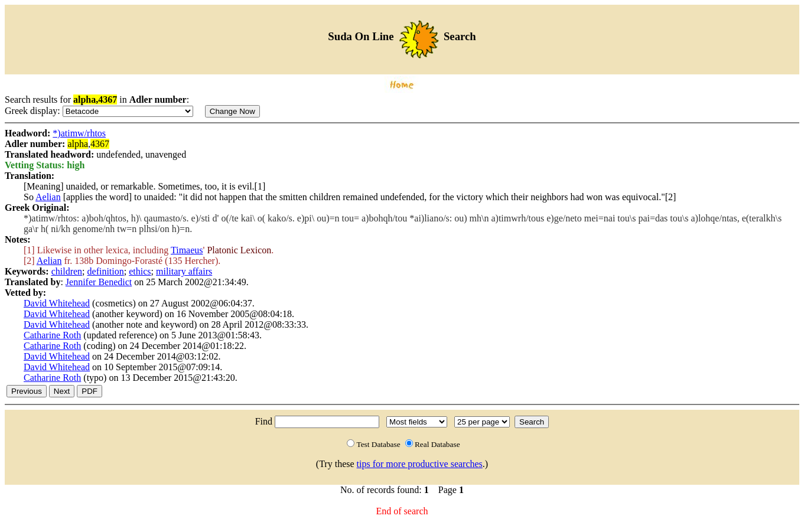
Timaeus (187, 250)
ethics (140, 271)
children (67, 271)
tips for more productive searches (420, 464)
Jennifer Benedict (99, 282)
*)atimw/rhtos (79, 133)
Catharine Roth (52, 335)
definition (106, 271)
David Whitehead (57, 303)
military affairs (184, 271)
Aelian (48, 197)
